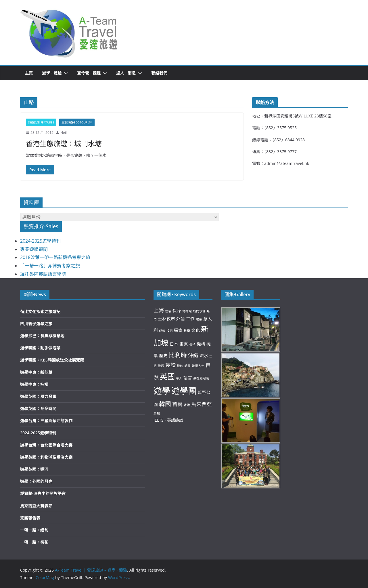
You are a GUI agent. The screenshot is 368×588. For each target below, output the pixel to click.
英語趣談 (175, 420)
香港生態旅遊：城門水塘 (64, 143)
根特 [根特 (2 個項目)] (192, 345)
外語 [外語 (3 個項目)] (181, 319)
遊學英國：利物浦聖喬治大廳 (46, 457)
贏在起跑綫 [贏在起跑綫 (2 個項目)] (201, 378)
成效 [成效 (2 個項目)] (162, 331)
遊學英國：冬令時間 (38, 409)
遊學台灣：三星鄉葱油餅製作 (46, 421)
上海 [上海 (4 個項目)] (159, 310)
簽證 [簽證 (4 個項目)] (170, 365)
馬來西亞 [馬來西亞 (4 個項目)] (202, 404)
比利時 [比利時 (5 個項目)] (178, 355)
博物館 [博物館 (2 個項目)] (187, 311)
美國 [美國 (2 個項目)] (187, 366)
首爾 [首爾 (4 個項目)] (177, 404)
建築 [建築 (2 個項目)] (199, 319)
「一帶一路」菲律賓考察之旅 (50, 266)
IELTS (159, 420)
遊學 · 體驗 (52, 73)
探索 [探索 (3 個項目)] (178, 330)
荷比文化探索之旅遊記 (40, 312)
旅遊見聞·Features (41, 122)
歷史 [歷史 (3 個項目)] (163, 355)
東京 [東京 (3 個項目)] (184, 344)
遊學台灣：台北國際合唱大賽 (46, 445)
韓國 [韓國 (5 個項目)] (165, 404)
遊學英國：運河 (34, 469)
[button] (69, 33)
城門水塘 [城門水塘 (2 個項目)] (199, 311)
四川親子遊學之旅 (36, 324)
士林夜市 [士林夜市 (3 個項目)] (166, 319)
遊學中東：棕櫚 (34, 384)
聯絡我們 (159, 73)
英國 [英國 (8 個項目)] (167, 376)
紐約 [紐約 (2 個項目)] (180, 366)
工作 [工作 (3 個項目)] (190, 319)
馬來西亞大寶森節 (36, 506)
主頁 (29, 73)
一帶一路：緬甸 (34, 530)
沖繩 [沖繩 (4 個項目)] (193, 355)
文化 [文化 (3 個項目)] (195, 330)
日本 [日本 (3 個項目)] (174, 344)
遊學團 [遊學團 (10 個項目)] (184, 391)
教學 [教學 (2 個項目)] (187, 331)
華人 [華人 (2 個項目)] (179, 378)
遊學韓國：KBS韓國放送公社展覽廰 (52, 360)
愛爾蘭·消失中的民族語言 (43, 493)
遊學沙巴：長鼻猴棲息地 (42, 336)
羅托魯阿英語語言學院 (43, 274)
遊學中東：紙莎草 (36, 372)
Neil (64, 133)
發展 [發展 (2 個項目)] (161, 366)
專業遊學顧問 (34, 249)
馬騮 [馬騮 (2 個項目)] (157, 413)
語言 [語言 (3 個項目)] (188, 378)
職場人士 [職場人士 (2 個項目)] (198, 366)
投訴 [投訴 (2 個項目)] (170, 331)
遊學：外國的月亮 (36, 481)
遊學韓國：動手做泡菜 (40, 348)
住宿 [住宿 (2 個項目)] (168, 311)
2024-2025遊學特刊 (40, 241)
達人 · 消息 (126, 73)
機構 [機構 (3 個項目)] (201, 344)
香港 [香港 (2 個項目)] (187, 405)
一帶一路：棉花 (34, 542)
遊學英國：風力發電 (38, 396)
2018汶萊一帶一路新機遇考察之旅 (55, 257)
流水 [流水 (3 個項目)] (204, 355)
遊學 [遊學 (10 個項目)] (162, 391)
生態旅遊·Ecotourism (77, 122)
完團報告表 (30, 518)
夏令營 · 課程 (89, 73)
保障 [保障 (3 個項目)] (177, 311)
